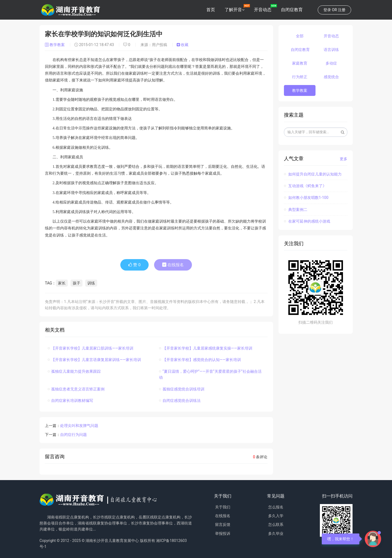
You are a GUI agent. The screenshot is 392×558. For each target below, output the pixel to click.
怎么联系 (276, 524)
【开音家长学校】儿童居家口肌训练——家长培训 (91, 348)
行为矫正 (300, 77)
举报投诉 (223, 533)
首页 (211, 10)
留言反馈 (223, 524)
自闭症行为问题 (73, 435)
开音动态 (263, 10)
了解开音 (233, 10)
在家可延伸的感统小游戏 (307, 221)
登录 (327, 10)
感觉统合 (331, 77)
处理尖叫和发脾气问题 (79, 426)
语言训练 (331, 50)
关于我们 (223, 507)
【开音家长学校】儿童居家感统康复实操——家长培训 (206, 348)
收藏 (183, 45)
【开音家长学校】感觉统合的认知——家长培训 (200, 360)
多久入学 (276, 516)
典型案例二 (296, 210)
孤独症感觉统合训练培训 (182, 389)
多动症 (331, 63)
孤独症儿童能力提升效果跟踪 (74, 371)
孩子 (76, 283)
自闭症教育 (292, 10)
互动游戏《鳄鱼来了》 (305, 186)
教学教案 (55, 45)
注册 (342, 10)
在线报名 (173, 265)
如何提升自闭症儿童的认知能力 (313, 174)
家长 (62, 283)
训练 (91, 283)
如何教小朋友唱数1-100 (306, 198)
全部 (300, 36)
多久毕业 (276, 533)
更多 (344, 159)
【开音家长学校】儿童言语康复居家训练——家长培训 (94, 360)
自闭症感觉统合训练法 (180, 401)
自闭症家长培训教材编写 (70, 401)
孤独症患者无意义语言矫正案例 (76, 389)
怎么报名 (276, 507)
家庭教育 (300, 63)
